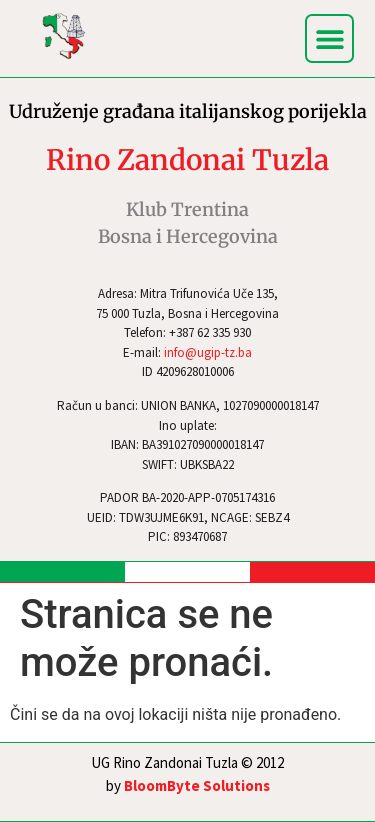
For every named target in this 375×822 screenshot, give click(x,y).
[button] (329, 38)
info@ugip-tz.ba (208, 352)
